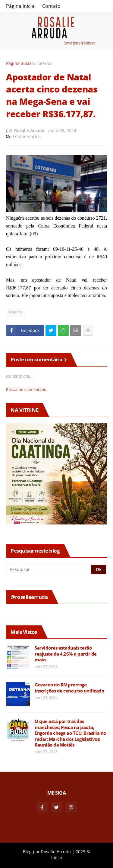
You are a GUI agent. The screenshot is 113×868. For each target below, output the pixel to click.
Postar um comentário (26, 389)
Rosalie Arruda (56, 852)
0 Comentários (26, 136)
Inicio (57, 858)
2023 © (83, 852)
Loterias (44, 63)
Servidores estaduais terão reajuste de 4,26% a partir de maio (66, 654)
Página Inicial (21, 6)
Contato (51, 6)
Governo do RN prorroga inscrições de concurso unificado (69, 688)
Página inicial (19, 63)
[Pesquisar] (49, 570)
